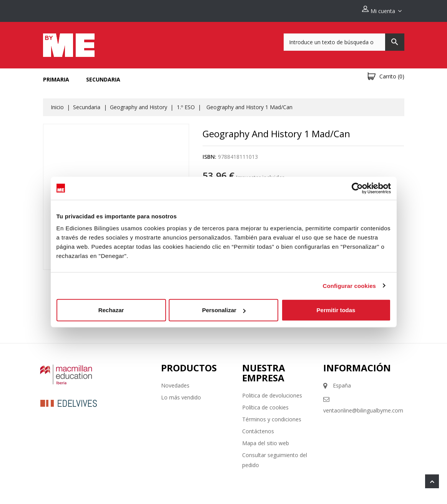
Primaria (56, 76)
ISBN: (209, 154)
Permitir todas (336, 310)
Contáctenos (258, 428)
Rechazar (111, 310)
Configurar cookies (350, 285)
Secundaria (103, 76)
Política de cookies (265, 404)
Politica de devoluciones (272, 392)
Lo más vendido (181, 394)
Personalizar (224, 310)
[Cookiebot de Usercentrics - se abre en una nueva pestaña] (357, 188)
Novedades (175, 382)
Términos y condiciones (272, 416)
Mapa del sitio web (266, 440)
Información (357, 365)
